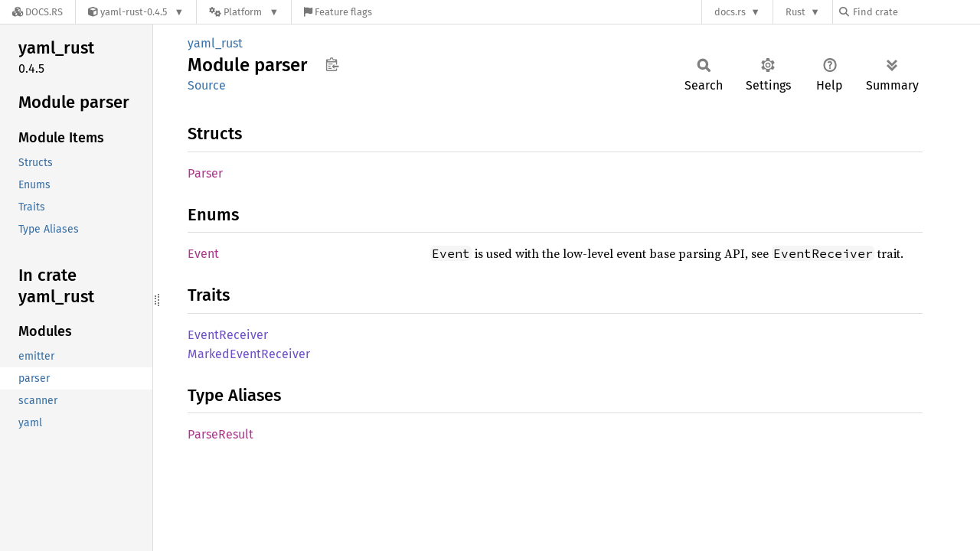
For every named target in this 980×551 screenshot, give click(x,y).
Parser (205, 173)
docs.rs (730, 12)
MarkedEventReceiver (249, 354)
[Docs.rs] (38, 12)
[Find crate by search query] (916, 12)
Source (207, 85)
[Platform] (244, 12)
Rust (795, 12)
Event (203, 254)
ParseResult (220, 434)
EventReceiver (228, 335)
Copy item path (332, 64)
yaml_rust (215, 43)
